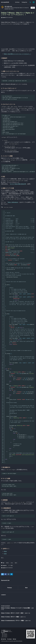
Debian (7, 563)
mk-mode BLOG (5, 2)
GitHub (9, 639)
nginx (5, 554)
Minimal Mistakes (19, 641)
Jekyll (14, 641)
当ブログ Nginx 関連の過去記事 (18, 184)
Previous (10, 588)
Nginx (5, 551)
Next (26, 588)
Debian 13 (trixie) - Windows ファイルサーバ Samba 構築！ (16, 608)
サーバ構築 (10, 566)
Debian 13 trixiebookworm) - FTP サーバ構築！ (13, 621)
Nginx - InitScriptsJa (13, 202)
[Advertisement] (18, 36)
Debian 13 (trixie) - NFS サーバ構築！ (11, 617)
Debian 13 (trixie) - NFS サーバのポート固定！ (13, 613)
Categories (24, 2)
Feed (14, 639)
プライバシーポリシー (4, 637)
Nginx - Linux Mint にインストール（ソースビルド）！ (17, 54)
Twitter (3, 639)
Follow (33, 8)
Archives (17, 2)
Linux (12, 563)
